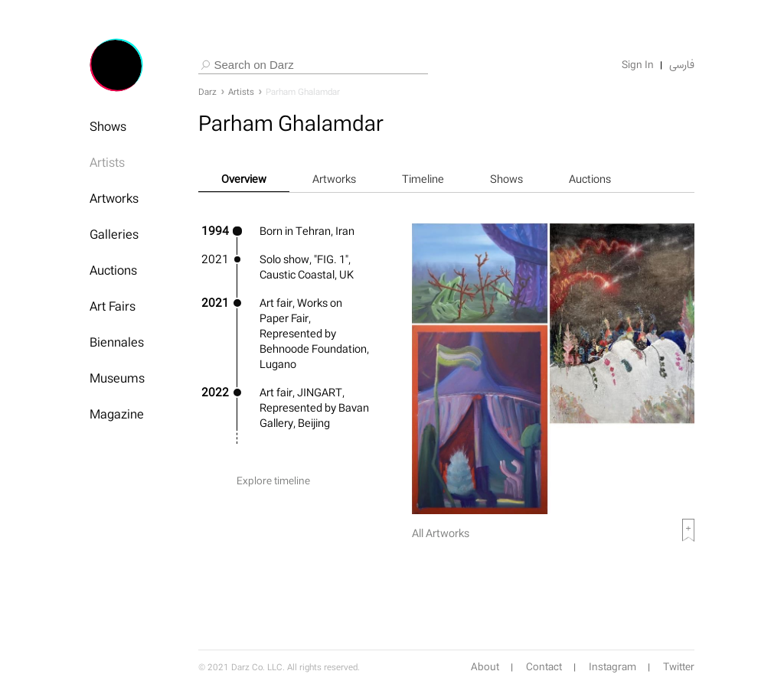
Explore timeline (273, 481)
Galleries (114, 234)
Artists (107, 162)
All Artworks (441, 533)
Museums (117, 378)
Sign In (638, 65)
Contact (544, 667)
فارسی (682, 65)
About (485, 667)
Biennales (117, 342)
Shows (108, 126)
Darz (207, 92)
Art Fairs (113, 306)
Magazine (117, 414)
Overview (244, 179)
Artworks (114, 198)
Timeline (423, 179)
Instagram (612, 667)
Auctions (113, 270)
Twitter (679, 667)
